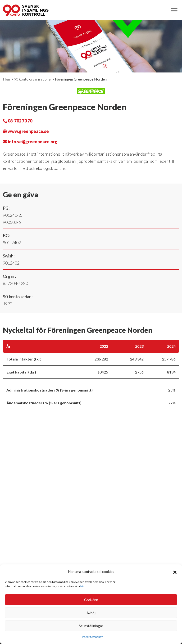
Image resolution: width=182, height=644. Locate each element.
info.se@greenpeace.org (30, 142)
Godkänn (91, 600)
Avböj (91, 613)
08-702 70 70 (18, 121)
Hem (7, 79)
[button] (175, 572)
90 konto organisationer (33, 79)
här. (83, 586)
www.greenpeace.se (26, 131)
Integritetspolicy (92, 637)
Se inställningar (91, 626)
